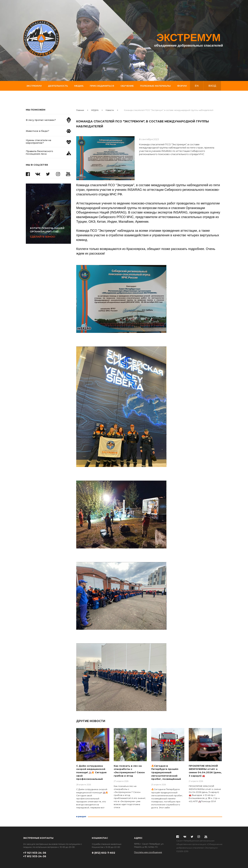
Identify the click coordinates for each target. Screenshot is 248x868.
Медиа (79, 86)
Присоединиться (102, 86)
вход (212, 86)
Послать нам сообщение (148, 852)
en (197, 86)
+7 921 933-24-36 (35, 853)
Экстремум (34, 86)
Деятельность (58, 86)
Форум (182, 86)
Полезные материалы (155, 86)
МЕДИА (95, 110)
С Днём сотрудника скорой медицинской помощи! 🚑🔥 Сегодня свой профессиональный (91, 772)
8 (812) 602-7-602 (103, 853)
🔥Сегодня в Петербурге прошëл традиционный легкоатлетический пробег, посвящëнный (166, 772)
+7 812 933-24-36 (35, 856)
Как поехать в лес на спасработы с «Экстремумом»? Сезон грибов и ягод (129, 771)
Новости (110, 110)
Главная (80, 110)
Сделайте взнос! (50, 232)
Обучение (127, 86)
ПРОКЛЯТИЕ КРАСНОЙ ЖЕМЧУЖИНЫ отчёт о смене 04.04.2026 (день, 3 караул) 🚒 (205, 771)
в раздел (81, 816)
